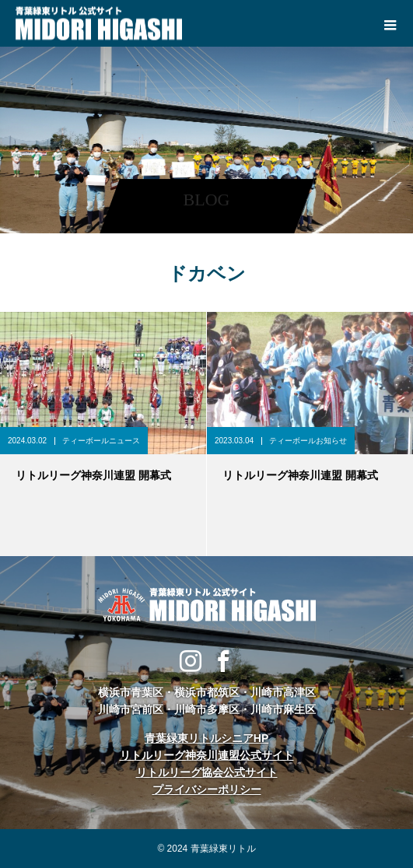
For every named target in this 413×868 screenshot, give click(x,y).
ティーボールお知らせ (308, 441)
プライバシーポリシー (207, 789)
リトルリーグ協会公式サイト (207, 772)
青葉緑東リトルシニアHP (206, 738)
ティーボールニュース (101, 441)
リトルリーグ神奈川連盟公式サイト (207, 755)
